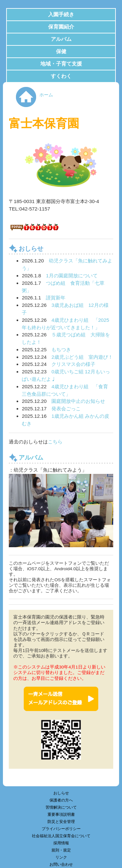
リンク (61, 857)
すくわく (61, 76)
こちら (55, 442)
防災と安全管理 (61, 822)
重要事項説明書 (61, 814)
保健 (61, 51)
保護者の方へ (61, 800)
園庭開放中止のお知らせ (78, 401)
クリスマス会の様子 (73, 364)
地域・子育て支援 (61, 64)
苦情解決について (61, 807)
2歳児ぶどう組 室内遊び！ (82, 357)
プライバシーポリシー (61, 829)
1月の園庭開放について (72, 276)
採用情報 (61, 843)
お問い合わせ (61, 864)
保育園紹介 (61, 27)
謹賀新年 (56, 298)
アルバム (61, 39)
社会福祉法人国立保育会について (61, 836)
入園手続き (61, 14)
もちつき (61, 350)
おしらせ (61, 793)
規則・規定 (61, 850)
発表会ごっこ (66, 409)
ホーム (46, 95)
